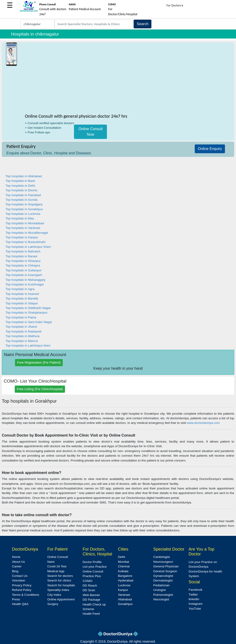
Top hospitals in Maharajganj (25, 280)
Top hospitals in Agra (20, 289)
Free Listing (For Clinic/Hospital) (40, 389)
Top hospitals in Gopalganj (24, 204)
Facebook (195, 590)
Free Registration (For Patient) (39, 362)
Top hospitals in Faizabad (23, 195)
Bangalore (125, 576)
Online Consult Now (90, 132)
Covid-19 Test (57, 566)
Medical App (56, 571)
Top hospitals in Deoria (21, 190)
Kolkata (123, 571)
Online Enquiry (210, 149)
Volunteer (19, 580)
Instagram (195, 604)
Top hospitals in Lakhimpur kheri (28, 346)
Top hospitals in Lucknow (23, 214)
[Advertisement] (91, 79)
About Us (18, 562)
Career (17, 566)
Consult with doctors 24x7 (53, 9)
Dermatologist (163, 580)
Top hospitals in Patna (21, 317)
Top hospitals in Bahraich (23, 251)
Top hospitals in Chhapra (23, 265)
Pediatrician (161, 585)
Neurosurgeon (163, 562)
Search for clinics (59, 580)
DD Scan (89, 590)
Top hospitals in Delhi (20, 186)
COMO (88, 581)
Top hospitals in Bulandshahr (26, 242)
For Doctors (175, 5)
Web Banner (91, 595)
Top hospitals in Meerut (22, 341)
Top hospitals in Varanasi (23, 228)
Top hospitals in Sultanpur (24, 270)
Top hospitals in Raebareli (24, 331)
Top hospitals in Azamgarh (24, 275)
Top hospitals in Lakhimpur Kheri (28, 247)
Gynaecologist (163, 576)
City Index (54, 595)
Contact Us (20, 576)
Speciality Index (58, 590)
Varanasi (124, 595)
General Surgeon (165, 571)
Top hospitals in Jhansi (21, 327)
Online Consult (58, 557)
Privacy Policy (22, 585)
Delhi (122, 557)
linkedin (194, 599)
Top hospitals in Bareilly (22, 298)
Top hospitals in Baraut (21, 256)
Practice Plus (92, 576)
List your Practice (95, 567)
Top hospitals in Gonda (21, 200)
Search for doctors (60, 576)
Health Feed (91, 614)
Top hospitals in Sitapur (22, 303)
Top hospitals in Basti (20, 181)
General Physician (166, 566)
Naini (51, 562)
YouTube (195, 609)
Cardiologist (162, 557)
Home (16, 557)
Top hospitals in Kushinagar (25, 284)
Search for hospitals (61, 585)
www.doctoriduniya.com (203, 423)
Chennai (124, 566)
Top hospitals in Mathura (22, 336)
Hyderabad (126, 580)
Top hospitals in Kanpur (22, 237)
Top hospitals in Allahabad (24, 176)
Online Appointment (61, 599)
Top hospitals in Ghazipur (23, 261)
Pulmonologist (163, 595)
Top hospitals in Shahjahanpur (27, 313)
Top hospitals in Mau (20, 218)
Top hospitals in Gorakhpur (24, 209)
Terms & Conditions (26, 595)
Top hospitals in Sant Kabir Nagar (29, 322)
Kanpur (123, 590)
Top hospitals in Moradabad (25, 223)
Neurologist (161, 599)
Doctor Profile (92, 562)
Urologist (159, 590)
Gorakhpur (125, 604)
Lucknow (124, 585)
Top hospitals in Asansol (22, 294)
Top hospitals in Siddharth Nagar (28, 308)
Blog (15, 571)
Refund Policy (22, 590)
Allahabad (125, 599)
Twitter (193, 595)
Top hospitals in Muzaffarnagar (27, 233)
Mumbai (124, 562)
